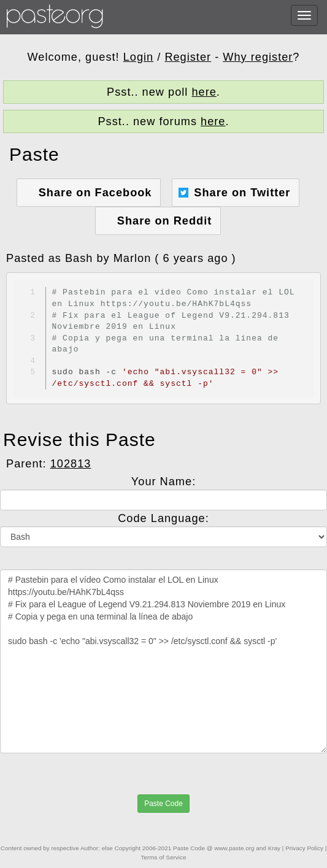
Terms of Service (164, 857)
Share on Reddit (164, 221)
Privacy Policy (304, 848)
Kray (274, 848)
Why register (258, 57)
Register (188, 57)
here (204, 92)
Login (139, 57)
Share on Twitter (242, 193)
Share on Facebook (95, 193)
